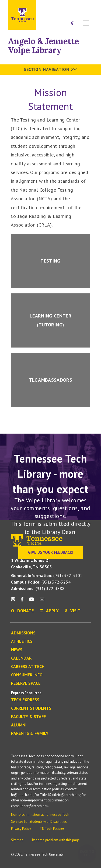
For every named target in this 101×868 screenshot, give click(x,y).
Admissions (23, 633)
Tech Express (25, 700)
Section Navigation (50, 69)
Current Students (31, 708)
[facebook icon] (22, 601)
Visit (87, 6)
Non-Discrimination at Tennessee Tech (40, 815)
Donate (73, 6)
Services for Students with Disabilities (39, 822)
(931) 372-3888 (38, 588)
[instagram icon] (14, 601)
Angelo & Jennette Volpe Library (43, 46)
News (17, 650)
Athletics (22, 641)
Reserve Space (26, 683)
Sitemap (17, 840)
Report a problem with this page (56, 840)
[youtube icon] (32, 601)
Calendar (21, 658)
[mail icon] (42, 601)
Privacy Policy (21, 829)
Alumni (19, 725)
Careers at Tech (28, 667)
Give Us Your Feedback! (51, 552)
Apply (58, 6)
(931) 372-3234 (41, 582)
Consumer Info (27, 675)
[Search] (72, 24)
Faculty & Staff (28, 717)
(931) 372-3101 (47, 575)
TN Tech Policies (52, 829)
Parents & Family (30, 733)
